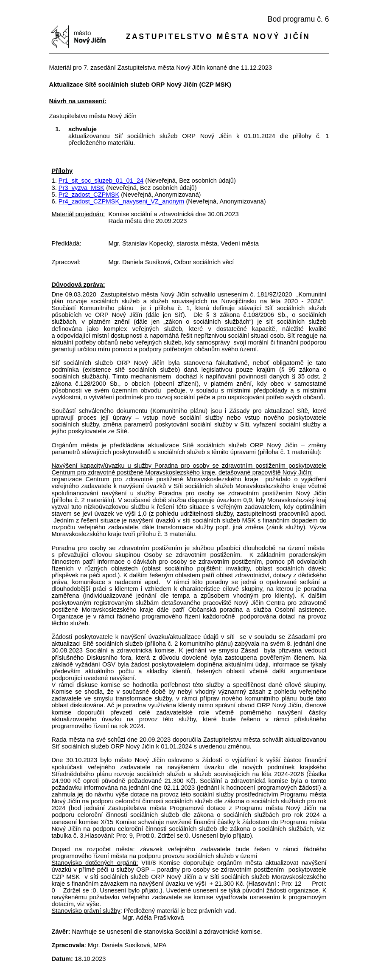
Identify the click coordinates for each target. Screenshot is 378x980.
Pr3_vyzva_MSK (81, 188)
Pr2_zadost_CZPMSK (89, 195)
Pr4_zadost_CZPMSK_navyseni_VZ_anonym (122, 201)
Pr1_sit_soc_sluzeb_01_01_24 (101, 181)
